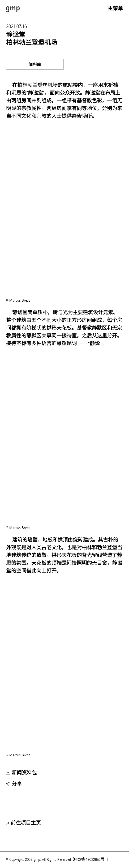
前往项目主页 (23, 823)
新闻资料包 (21, 773)
